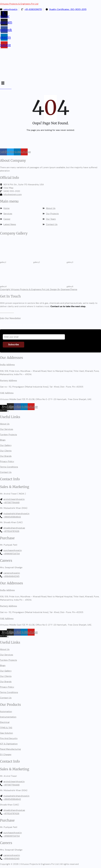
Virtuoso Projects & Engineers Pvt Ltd (19, 4)
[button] (50, 83)
